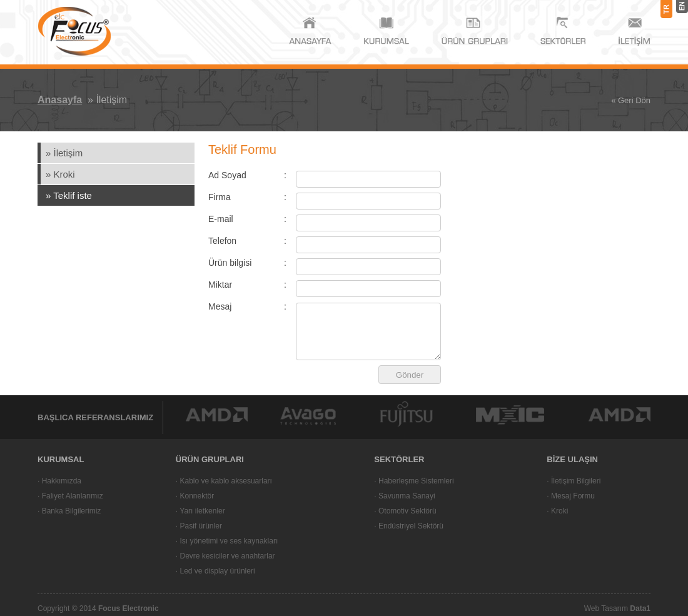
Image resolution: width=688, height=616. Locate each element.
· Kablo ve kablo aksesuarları (224, 481)
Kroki (559, 511)
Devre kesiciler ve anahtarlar (226, 556)
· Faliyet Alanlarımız (70, 496)
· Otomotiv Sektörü (405, 511)
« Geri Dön (631, 100)
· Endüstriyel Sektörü (409, 526)
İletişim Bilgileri (576, 481)
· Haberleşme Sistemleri (414, 481)
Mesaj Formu (573, 496)
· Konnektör (195, 496)
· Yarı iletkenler (200, 511)
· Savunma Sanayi (404, 496)
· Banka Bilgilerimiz (69, 511)
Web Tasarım (617, 608)
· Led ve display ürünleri (215, 571)
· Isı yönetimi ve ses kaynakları (227, 541)
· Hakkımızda (59, 481)
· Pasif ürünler (199, 526)
